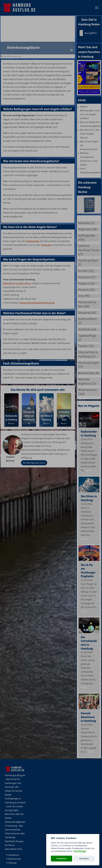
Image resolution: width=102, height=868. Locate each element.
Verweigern (84, 859)
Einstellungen (80, 851)
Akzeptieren (62, 859)
